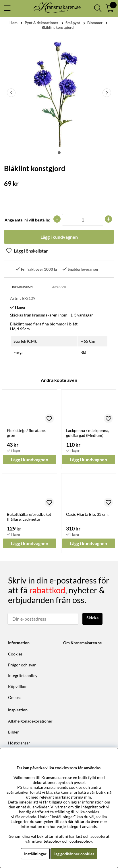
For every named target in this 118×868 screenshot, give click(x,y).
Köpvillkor (18, 686)
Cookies (15, 654)
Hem (13, 23)
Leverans (59, 287)
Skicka (92, 618)
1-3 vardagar (82, 315)
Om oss (15, 697)
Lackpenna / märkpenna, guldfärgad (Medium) (88, 433)
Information (22, 287)
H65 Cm (88, 341)
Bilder (13, 732)
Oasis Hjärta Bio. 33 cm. (87, 514)
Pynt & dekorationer (41, 23)
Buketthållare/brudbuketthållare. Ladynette (29, 517)
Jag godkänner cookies (74, 854)
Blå (83, 352)
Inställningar (35, 854)
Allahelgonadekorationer (30, 721)
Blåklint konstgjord (58, 27)
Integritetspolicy (23, 675)
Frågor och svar (22, 665)
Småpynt (73, 23)
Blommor (95, 23)
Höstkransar (19, 743)
